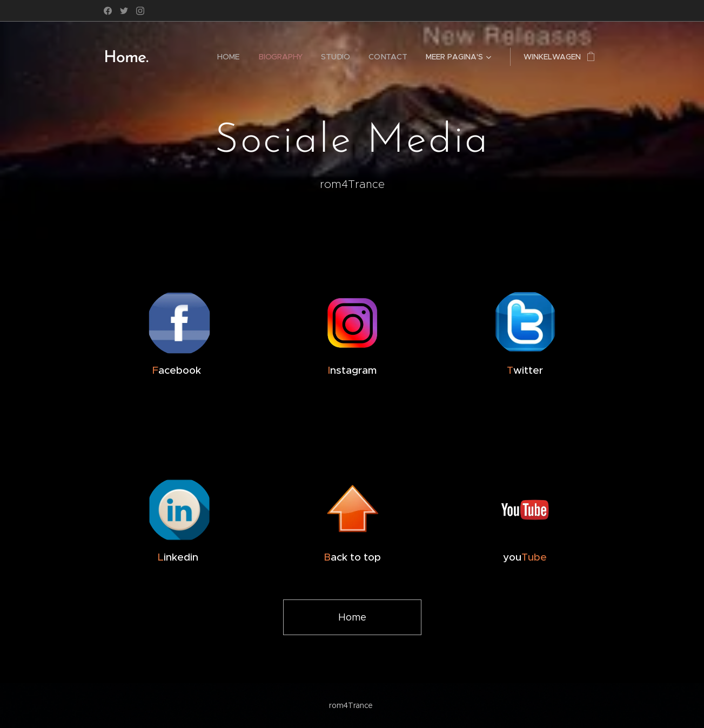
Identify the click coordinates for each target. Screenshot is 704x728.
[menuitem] (229, 57)
